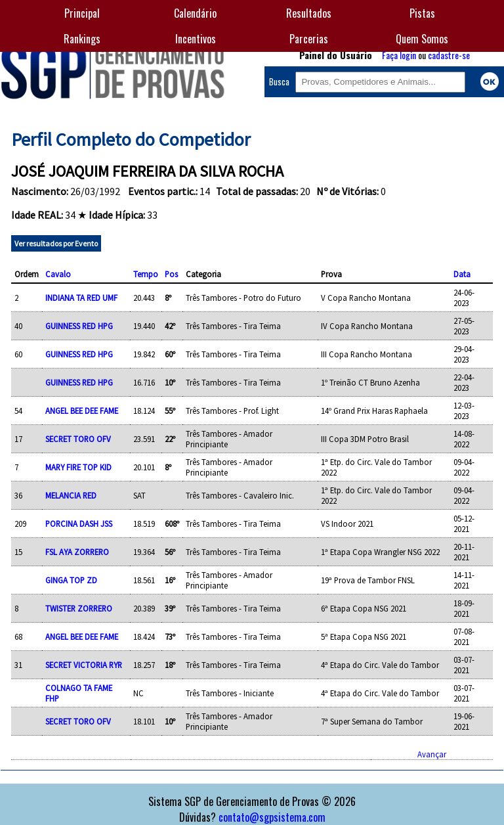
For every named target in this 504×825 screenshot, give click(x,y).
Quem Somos (422, 39)
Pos (171, 274)
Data (462, 274)
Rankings (82, 39)
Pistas (422, 13)
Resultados (309, 13)
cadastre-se (449, 55)
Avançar (432, 754)
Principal (82, 13)
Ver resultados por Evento (56, 243)
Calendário (195, 13)
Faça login (399, 55)
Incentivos (196, 39)
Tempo (146, 274)
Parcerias (309, 39)
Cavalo (58, 274)
